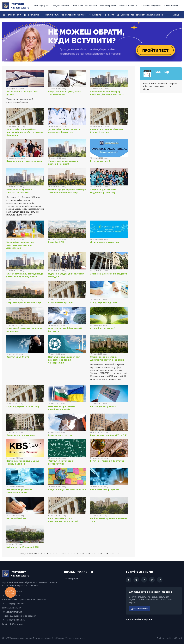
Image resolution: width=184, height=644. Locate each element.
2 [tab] (11, 59)
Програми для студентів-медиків (24, 161)
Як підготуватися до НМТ (104, 302)
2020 (76, 554)
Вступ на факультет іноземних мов (67, 490)
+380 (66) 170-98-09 (15, 604)
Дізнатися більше (140, 609)
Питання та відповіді (151, 6)
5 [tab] (23, 59)
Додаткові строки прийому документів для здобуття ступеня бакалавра (25, 132)
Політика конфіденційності (169, 638)
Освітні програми (41, 6)
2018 (88, 554)
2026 (40, 554)
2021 (70, 554)
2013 (118, 554)
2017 (94, 554)
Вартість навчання (128, 6)
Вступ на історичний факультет (107, 461)
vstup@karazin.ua (14, 612)
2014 (112, 554)
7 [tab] (32, 59)
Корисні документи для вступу (23, 406)
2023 (58, 554)
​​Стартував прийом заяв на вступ (24, 302)
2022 (64, 554)
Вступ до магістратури (60, 302)
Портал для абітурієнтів (103, 406)
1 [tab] (6, 59)
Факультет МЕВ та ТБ (18, 357)
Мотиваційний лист (17, 518)
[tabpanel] (92, 42)
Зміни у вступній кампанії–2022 (23, 547)
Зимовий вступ (171, 6)
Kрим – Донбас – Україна (139, 619)
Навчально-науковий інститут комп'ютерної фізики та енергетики (64, 360)
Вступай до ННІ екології (103, 328)
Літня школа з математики (105, 242)
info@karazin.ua (16, 624)
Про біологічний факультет (105, 490)
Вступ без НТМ (56, 242)
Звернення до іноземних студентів (109, 274)
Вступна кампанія (61, 6)
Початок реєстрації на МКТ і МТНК (108, 435)
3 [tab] (15, 59)
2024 (52, 554)
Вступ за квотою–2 (100, 161)
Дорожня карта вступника (21, 435)
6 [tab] (27, 59)
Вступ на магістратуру (60, 435)
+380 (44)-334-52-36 (15, 620)
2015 (106, 554)
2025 (46, 554)
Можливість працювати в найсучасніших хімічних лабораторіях (20, 245)
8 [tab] (36, 59)
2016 (100, 554)
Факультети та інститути (85, 6)
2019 (82, 554)
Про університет (108, 6)
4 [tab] (19, 59)
